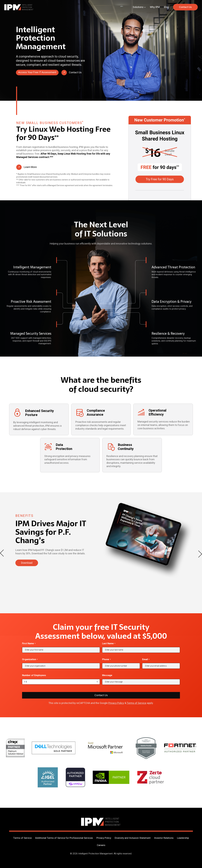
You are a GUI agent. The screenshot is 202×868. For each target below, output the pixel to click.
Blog (166, 7)
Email (146, 659)
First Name (29, 644)
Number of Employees (34, 675)
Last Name (109, 644)
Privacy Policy (116, 703)
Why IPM (155, 7)
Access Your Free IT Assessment (37, 72)
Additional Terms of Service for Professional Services (64, 838)
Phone (106, 659)
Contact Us (185, 7)
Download (27, 563)
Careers (101, 845)
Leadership (183, 838)
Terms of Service (136, 703)
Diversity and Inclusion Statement (133, 838)
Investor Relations (164, 838)
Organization (30, 659)
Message (107, 675)
